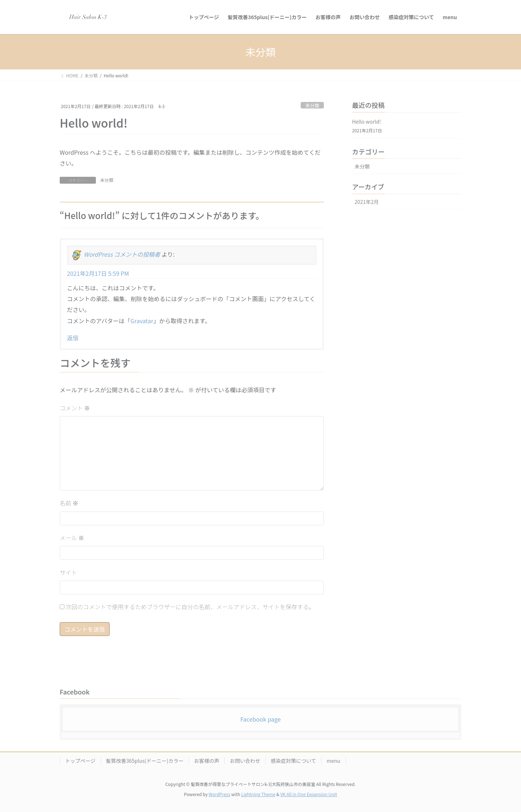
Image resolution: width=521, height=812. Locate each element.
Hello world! (367, 121)
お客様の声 (207, 761)
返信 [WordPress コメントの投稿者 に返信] (73, 338)
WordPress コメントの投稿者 (122, 255)
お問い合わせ (245, 761)
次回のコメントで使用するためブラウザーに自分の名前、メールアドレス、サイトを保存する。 (190, 607)
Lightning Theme (258, 794)
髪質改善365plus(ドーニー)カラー (145, 761)
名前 (69, 503)
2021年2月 (367, 202)
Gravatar (142, 321)
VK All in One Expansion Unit (309, 794)
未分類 (312, 105)
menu (334, 761)
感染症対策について (293, 761)
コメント (75, 408)
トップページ (80, 761)
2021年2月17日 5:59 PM (98, 273)
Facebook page (260, 719)
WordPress (220, 794)
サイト (68, 572)
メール (72, 538)
